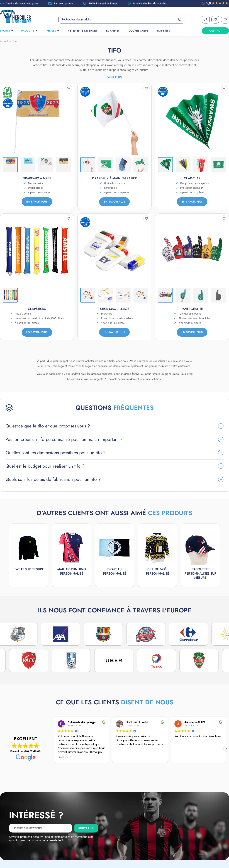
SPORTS (7, 31)
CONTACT (215, 31)
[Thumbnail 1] (10, 165)
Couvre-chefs (138, 31)
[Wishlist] (215, 20)
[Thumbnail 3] (46, 165)
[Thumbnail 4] (63, 165)
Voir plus (114, 77)
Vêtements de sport (82, 31)
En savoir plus (37, 202)
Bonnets (164, 31)
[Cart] (225, 20)
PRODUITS (29, 31)
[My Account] (206, 20)
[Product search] (122, 20)
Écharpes (113, 31)
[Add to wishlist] (69, 88)
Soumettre (86, 814)
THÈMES (52, 31)
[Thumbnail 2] (28, 165)
